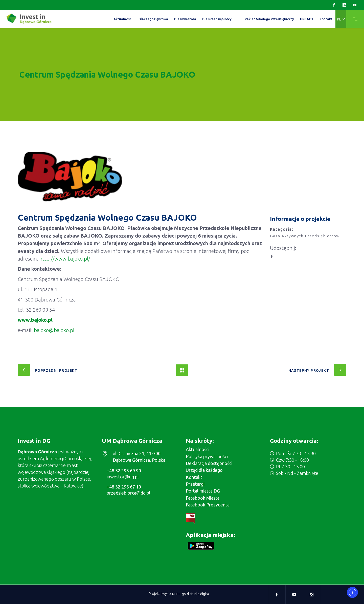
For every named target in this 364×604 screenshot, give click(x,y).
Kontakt (194, 477)
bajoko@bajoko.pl (54, 330)
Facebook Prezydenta (208, 505)
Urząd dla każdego (204, 470)
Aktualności (198, 449)
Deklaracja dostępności (209, 463)
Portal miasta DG (203, 491)
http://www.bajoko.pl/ (65, 259)
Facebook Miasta (203, 498)
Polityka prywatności (207, 456)
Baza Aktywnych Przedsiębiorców (305, 236)
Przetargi (195, 484)
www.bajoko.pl (35, 320)
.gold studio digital (195, 594)
